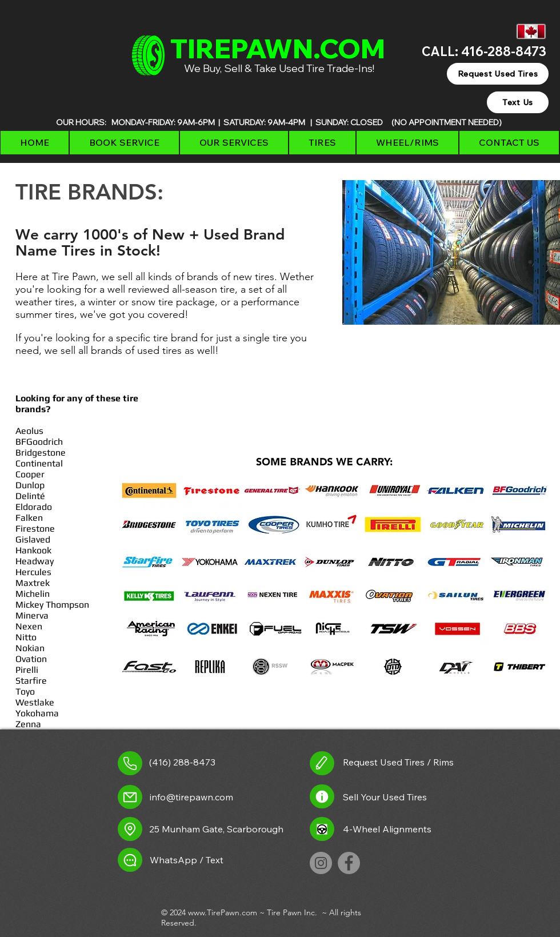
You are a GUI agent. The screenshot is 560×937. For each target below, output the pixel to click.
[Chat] (130, 860)
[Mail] (130, 797)
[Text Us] (518, 102)
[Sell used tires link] (322, 796)
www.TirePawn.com (223, 912)
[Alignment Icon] (322, 829)
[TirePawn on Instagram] (321, 863)
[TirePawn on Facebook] (349, 863)
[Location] (130, 829)
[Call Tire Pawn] (130, 763)
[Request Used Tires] (498, 74)
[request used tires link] (322, 763)
